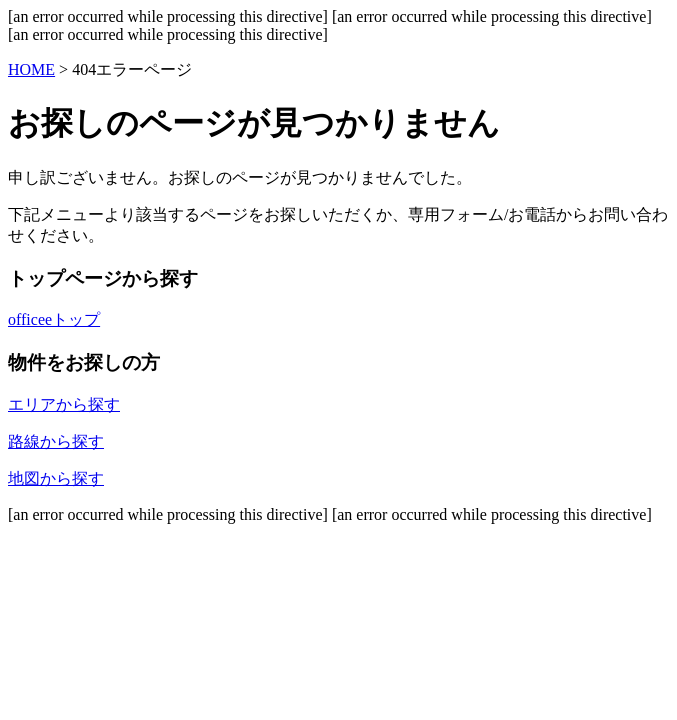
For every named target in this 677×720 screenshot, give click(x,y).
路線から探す (56, 441)
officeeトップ (54, 319)
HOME (31, 69)
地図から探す (56, 478)
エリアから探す (64, 404)
